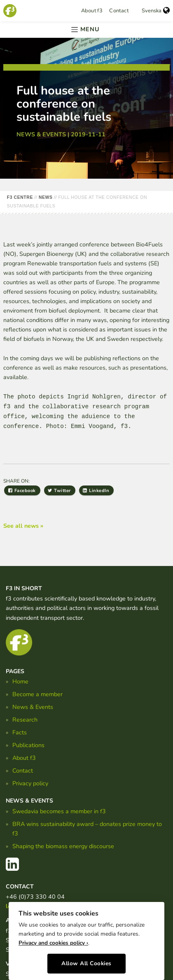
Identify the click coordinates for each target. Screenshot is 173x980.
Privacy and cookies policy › (53, 943)
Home (20, 681)
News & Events (33, 707)
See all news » (23, 526)
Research (25, 720)
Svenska (156, 11)
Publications (28, 745)
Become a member (37, 694)
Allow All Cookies (86, 963)
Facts (20, 732)
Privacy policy (30, 783)
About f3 (92, 11)
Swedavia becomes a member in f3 (59, 811)
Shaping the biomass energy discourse (63, 846)
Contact (119, 11)
